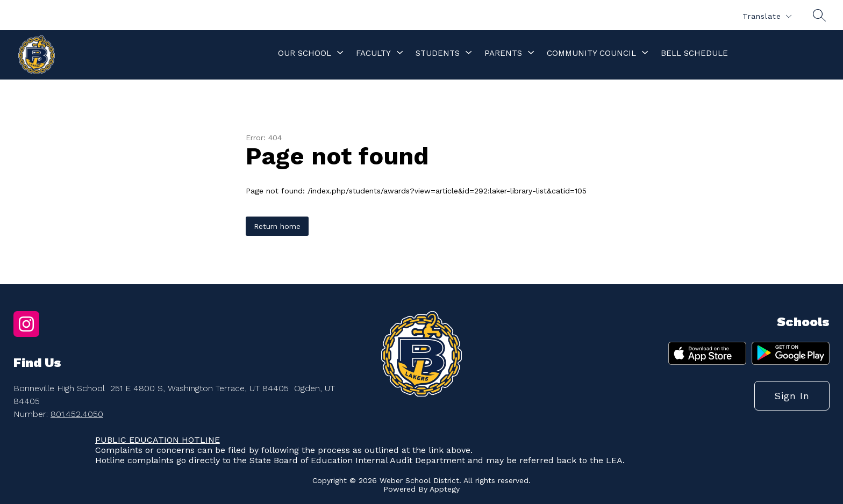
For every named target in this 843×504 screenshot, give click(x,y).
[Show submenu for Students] (438, 53)
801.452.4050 (77, 414)
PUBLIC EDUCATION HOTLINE (158, 440)
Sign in (792, 396)
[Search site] (819, 15)
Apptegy (445, 489)
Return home (277, 226)
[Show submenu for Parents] (503, 53)
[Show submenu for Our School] (305, 53)
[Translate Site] (767, 16)
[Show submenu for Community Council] (591, 53)
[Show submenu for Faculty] (373, 53)
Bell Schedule (694, 53)
